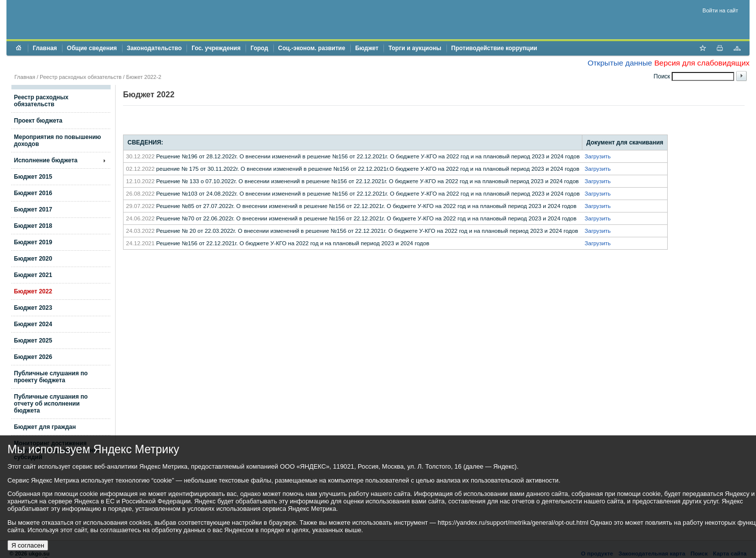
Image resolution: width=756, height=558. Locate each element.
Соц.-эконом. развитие (312, 48)
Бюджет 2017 (33, 209)
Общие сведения (92, 48)
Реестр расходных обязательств (81, 77)
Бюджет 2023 (33, 308)
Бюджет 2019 (33, 242)
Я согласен (28, 545)
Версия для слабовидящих (702, 63)
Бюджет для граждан (45, 427)
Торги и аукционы (415, 48)
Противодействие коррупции (494, 48)
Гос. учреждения (216, 48)
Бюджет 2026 (33, 357)
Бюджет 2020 (33, 259)
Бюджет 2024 (33, 324)
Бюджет (367, 48)
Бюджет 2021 (33, 275)
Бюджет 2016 (33, 193)
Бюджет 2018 (33, 226)
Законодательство (155, 48)
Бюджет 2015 (33, 177)
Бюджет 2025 (33, 341)
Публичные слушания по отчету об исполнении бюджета (51, 404)
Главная (45, 48)
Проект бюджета (38, 121)
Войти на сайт (720, 10)
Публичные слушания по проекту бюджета (51, 377)
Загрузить (598, 156)
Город (259, 48)
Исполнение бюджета (46, 160)
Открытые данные (620, 63)
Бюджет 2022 (33, 291)
